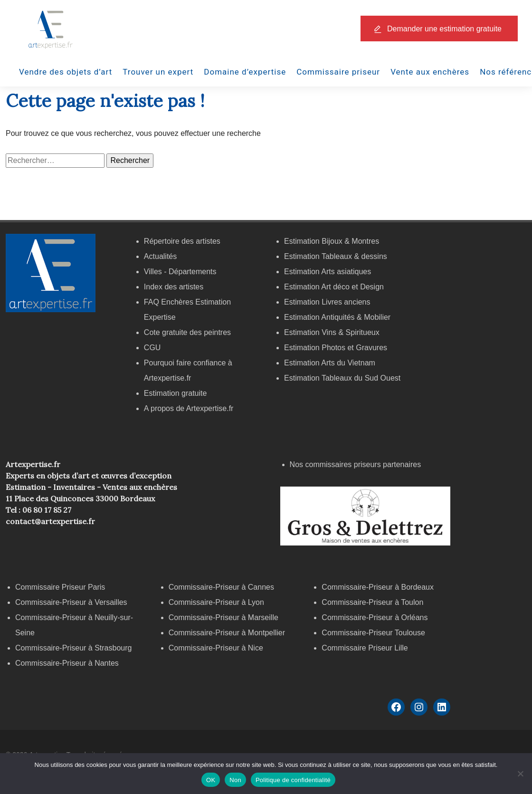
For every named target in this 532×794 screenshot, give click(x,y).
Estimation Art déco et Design (334, 287)
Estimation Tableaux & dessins (336, 256)
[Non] (520, 774)
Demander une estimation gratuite (444, 29)
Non (235, 780)
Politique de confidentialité (293, 780)
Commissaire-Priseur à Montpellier (227, 633)
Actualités (160, 256)
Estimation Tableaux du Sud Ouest (342, 378)
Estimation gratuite (176, 393)
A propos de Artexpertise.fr (189, 408)
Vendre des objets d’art (66, 72)
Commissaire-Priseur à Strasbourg (75, 648)
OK (211, 780)
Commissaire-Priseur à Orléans (375, 617)
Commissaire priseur (338, 72)
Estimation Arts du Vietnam (330, 363)
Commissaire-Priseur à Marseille (223, 617)
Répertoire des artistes (182, 241)
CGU (152, 348)
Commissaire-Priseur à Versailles (71, 602)
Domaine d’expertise (245, 72)
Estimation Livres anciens (327, 302)
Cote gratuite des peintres (187, 332)
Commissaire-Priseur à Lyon (216, 602)
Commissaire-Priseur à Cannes (223, 587)
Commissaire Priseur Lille (365, 648)
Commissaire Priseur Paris (60, 587)
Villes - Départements (180, 272)
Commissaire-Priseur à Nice (216, 648)
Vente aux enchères (430, 72)
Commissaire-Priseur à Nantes (67, 663)
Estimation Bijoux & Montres (332, 241)
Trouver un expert (158, 72)
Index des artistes (174, 287)
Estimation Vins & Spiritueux (332, 332)
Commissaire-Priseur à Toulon (372, 602)
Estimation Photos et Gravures (336, 348)
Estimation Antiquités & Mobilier (337, 317)
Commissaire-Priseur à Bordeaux (378, 587)
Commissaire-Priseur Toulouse (373, 633)
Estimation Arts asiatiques (328, 272)
